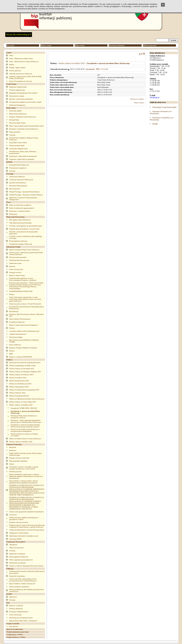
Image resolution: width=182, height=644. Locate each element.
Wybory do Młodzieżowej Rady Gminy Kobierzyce (27, 399)
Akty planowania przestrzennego (20, 223)
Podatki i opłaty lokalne (17, 68)
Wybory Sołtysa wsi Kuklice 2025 (21, 405)
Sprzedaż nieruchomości (18, 183)
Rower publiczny (15, 345)
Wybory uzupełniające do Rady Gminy (23, 366)
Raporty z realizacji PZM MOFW (21, 357)
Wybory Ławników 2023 (18, 378)
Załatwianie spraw (16, 263)
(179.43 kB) (97, 69)
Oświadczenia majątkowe (18, 168)
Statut (11, 55)
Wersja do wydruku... (137, 99)
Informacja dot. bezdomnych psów (21, 618)
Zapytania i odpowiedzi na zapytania (22, 159)
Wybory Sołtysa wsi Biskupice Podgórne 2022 (25, 372)
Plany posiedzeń (15, 132)
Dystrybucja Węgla (16, 337)
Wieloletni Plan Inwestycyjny (19, 260)
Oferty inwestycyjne (16, 269)
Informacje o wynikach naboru (20, 211)
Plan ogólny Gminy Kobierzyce (20, 220)
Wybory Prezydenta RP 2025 (19, 396)
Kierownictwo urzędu (17, 96)
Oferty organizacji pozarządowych (21, 560)
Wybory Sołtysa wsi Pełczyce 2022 (21, 375)
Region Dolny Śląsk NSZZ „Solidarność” (23, 621)
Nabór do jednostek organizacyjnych (22, 208)
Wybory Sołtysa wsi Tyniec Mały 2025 (23, 402)
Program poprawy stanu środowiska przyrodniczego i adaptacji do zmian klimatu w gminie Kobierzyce (27, 526)
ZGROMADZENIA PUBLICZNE (21, 291)
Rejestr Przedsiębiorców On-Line (21, 81)
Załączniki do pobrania (17, 576)
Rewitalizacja (14, 311)
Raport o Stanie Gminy (17, 275)
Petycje (12, 294)
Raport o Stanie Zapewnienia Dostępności (24, 325)
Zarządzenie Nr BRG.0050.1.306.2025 (24, 408)
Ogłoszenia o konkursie (17, 554)
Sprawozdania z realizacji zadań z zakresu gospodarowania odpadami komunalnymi (24, 482)
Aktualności (13, 545)
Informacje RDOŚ (16, 539)
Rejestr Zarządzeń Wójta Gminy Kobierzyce (24, 250)
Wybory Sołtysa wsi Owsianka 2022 (22, 369)
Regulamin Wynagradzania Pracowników (23, 93)
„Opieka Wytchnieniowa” (18, 334)
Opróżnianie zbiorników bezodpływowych (24, 536)
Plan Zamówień (15, 189)
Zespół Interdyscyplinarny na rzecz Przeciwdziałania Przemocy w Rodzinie (23, 279)
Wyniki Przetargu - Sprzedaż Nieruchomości (24, 192)
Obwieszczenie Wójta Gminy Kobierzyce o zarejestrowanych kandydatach (25, 430)
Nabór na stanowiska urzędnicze (20, 205)
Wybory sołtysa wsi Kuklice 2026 (21, 442)
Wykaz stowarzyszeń (16, 548)
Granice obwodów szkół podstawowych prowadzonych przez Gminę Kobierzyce (23, 580)
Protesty (12, 328)
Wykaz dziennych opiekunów (19, 587)
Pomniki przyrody (15, 472)
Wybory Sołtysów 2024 (17, 393)
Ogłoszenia (13, 597)
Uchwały (12, 135)
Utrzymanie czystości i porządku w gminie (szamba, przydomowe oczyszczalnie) (24, 468)
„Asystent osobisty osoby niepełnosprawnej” (24, 331)
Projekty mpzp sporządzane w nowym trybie (24, 229)
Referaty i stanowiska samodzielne (21, 99)
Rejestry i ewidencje (16, 606)
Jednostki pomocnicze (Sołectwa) (21, 74)
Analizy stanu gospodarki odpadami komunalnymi (26, 512)
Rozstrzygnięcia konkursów (19, 557)
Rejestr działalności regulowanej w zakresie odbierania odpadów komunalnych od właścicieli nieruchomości (26, 476)
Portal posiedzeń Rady (17, 146)
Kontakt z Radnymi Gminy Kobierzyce (23, 117)
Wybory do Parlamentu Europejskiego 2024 (24, 390)
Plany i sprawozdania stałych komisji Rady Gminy (26, 126)
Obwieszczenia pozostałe (18, 257)
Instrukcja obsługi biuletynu (19, 612)
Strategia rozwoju (15, 272)
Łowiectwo (13, 515)
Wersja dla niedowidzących (19, 34)
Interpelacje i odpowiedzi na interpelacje (23, 156)
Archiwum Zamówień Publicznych (21, 180)
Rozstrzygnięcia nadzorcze (18, 241)
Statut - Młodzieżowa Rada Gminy (21, 58)
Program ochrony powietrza (19, 522)
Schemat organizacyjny (17, 90)
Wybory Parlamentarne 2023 (19, 381)
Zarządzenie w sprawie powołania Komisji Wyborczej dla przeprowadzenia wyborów (25, 426)
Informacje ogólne (16, 111)
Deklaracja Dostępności (17, 105)
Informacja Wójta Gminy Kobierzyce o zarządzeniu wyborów (24, 417)
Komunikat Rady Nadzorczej (19, 165)
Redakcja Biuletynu (16, 609)
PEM (11, 354)
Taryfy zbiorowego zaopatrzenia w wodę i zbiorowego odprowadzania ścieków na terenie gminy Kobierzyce (25, 299)
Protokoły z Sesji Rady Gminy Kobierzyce (24, 129)
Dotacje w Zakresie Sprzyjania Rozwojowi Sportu (26, 566)
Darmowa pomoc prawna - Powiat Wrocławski (25, 304)
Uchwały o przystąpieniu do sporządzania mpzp (26, 226)
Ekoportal (13, 447)
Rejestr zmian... (139, 103)
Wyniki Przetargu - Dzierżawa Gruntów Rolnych (26, 195)
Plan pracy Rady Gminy (17, 123)
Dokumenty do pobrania (17, 563)
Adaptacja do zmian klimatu (19, 533)
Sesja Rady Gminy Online (18, 143)
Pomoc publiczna (15, 71)
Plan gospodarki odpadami (18, 461)
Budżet (12, 65)
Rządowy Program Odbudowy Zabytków (23, 348)
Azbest (12, 464)
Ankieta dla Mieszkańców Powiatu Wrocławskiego (27, 530)
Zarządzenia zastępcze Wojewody (21, 244)
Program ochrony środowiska (19, 458)
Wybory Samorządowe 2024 (19, 387)
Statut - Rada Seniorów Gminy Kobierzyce (24, 62)
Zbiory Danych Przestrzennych (20, 319)
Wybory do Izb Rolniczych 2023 (20, 384)
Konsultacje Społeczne (17, 322)
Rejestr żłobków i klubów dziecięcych (22, 584)
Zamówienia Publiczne (17, 177)
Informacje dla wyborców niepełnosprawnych (25, 363)
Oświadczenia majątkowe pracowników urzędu (25, 102)
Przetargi (12, 600)
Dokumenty (13, 214)
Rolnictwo (13, 450)
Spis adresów (14, 626)
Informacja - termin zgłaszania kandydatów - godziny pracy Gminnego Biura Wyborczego (26, 421)
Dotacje (12, 351)
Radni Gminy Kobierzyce (18, 114)
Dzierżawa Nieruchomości (18, 186)
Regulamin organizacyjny (18, 87)
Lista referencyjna (15, 615)
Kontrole (12, 266)
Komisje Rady (14, 120)
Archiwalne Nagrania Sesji (18, 149)
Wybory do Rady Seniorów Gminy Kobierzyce (25, 439)
